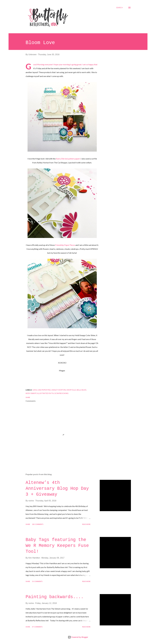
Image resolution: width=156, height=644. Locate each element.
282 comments (38, 524)
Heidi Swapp (31, 393)
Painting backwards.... (55, 597)
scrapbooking (61, 393)
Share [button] (28, 398)
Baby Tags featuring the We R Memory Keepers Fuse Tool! (57, 546)
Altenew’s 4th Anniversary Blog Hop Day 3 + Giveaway (57, 489)
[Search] (119, 8)
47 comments (37, 627)
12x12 (35, 390)
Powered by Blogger (78, 637)
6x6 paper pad (44, 390)
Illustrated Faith (45, 393)
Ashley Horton (59, 390)
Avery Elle (71, 390)
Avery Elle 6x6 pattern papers (68, 159)
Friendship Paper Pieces (65, 245)
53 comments (37, 582)
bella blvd (81, 390)
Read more (86, 524)
